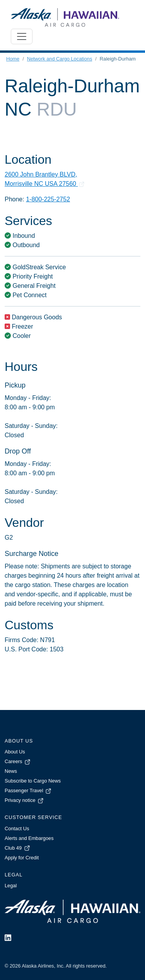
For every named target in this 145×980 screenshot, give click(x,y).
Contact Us (17, 828)
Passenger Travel (28, 790)
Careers (18, 761)
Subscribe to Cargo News (33, 781)
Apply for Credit (22, 858)
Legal (11, 886)
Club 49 (18, 848)
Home (13, 59)
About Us (15, 752)
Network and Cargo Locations (60, 59)
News (11, 771)
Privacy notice (25, 800)
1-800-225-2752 (48, 199)
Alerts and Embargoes (29, 838)
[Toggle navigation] (22, 36)
